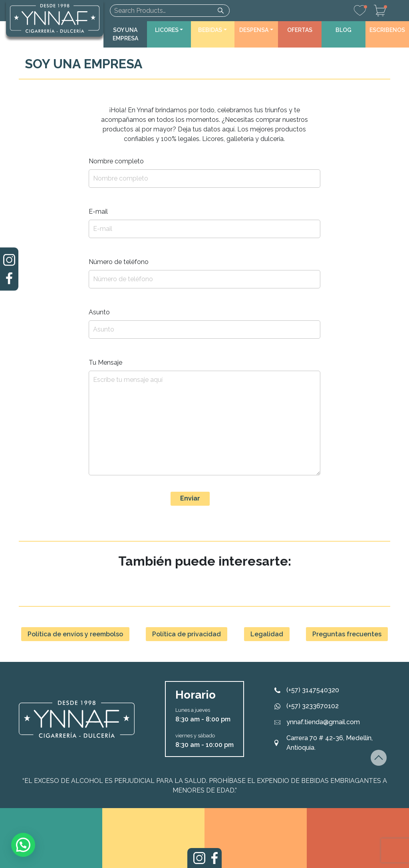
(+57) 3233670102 (313, 706)
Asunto (99, 312)
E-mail (98, 212)
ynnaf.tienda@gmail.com (323, 722)
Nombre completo (116, 161)
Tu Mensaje (105, 362)
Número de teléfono (119, 262)
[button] (169, 30)
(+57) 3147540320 (313, 690)
